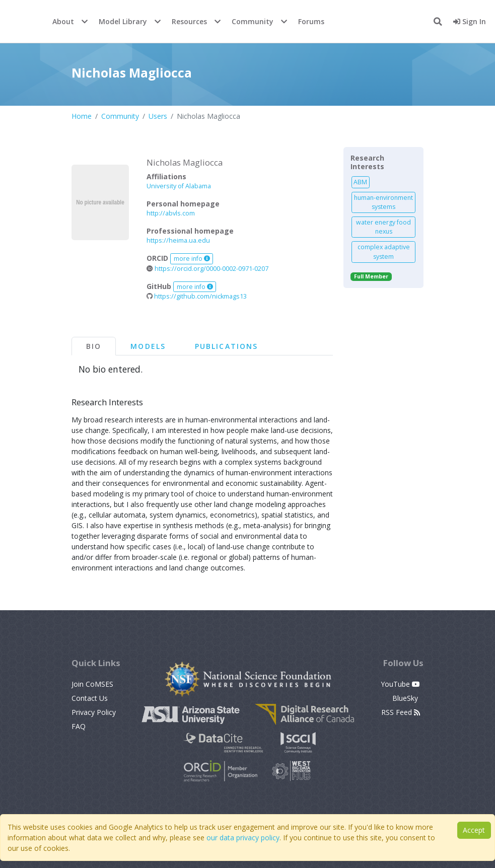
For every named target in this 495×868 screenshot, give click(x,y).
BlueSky (406, 698)
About (63, 21)
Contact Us (90, 698)
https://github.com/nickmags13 (197, 296)
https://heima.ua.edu (178, 240)
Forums (311, 21)
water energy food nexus (383, 227)
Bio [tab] (94, 346)
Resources (189, 21)
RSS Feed (401, 712)
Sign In (470, 21)
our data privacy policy (243, 838)
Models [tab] (148, 346)
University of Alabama (179, 186)
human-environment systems (383, 202)
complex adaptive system (384, 251)
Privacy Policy (94, 712)
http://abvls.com (171, 213)
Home (82, 116)
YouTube (400, 684)
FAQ (79, 726)
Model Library (123, 21)
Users (158, 116)
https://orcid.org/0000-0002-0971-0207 (207, 269)
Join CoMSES (92, 684)
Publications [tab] (226, 346)
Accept (474, 830)
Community (253, 21)
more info (192, 259)
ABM (360, 182)
